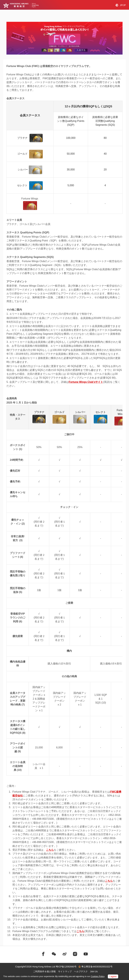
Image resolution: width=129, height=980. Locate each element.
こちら (50, 850)
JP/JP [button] (123, 5)
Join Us (94, 971)
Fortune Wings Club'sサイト (86, 382)
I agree (113, 976)
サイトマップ (65, 971)
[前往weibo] (65, 954)
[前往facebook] (43, 954)
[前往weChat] (54, 954)
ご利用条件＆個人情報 (44, 971)
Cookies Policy (98, 976)
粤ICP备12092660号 (66, 967)
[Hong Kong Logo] (21, 5)
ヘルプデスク (81, 971)
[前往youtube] (86, 954)
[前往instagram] (75, 954)
